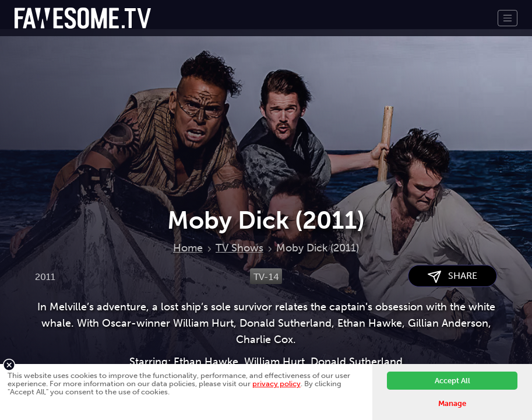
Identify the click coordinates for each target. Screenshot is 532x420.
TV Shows (239, 248)
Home (188, 248)
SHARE (452, 276)
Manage (452, 403)
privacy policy (276, 384)
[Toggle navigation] (508, 18)
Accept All (452, 381)
